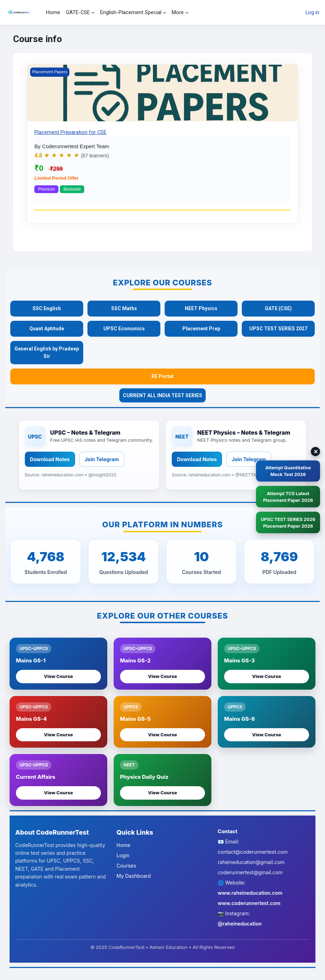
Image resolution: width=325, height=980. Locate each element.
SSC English (47, 308)
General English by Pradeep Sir (47, 352)
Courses (126, 866)
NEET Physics (201, 308)
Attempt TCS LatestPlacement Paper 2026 (287, 497)
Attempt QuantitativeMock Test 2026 (287, 470)
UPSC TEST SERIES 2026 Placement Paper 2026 (287, 523)
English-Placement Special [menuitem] (131, 12)
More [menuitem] (178, 12)
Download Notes (50, 459)
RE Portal (162, 376)
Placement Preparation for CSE (70, 132)
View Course (58, 676)
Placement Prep (201, 329)
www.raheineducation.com (250, 893)
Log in (312, 12)
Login (123, 855)
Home (123, 845)
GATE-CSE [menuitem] (78, 12)
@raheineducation (240, 924)
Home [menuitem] (53, 12)
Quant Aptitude (47, 329)
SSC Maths (124, 308)
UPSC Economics (124, 329)
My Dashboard (134, 876)
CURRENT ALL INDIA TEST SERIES (162, 395)
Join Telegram (102, 459)
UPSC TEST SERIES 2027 (278, 329)
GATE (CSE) (278, 308)
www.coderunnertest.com (249, 903)
